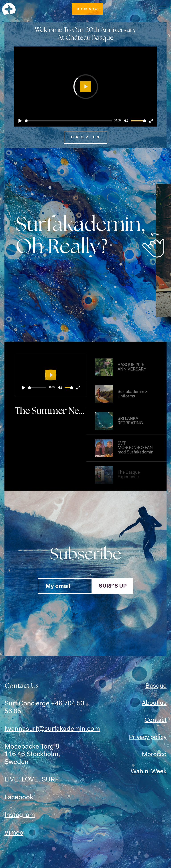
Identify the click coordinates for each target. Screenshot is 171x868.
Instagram (20, 815)
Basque (156, 686)
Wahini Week (149, 772)
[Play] (20, 121)
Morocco (154, 755)
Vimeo (14, 833)
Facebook (19, 798)
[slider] (68, 121)
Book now (87, 9)
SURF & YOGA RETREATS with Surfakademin (9, 9)
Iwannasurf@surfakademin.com (52, 729)
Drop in (86, 137)
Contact (156, 720)
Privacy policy (148, 737)
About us (154, 703)
